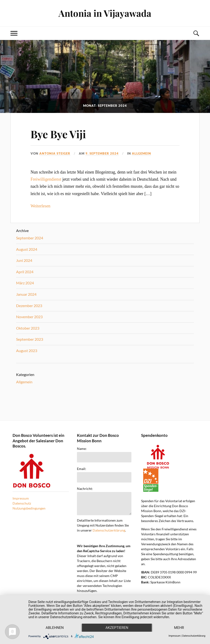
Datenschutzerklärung (109, 530)
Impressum (21, 498)
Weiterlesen (40, 206)
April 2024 (25, 272)
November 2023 (29, 317)
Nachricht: (85, 489)
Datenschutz (22, 503)
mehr (179, 628)
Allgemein (141, 153)
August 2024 (27, 249)
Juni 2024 (24, 260)
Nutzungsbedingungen (29, 508)
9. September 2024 (102, 153)
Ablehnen (55, 628)
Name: (82, 449)
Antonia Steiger (55, 153)
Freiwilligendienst (46, 179)
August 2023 (27, 351)
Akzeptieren (117, 628)
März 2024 (25, 283)
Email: (82, 469)
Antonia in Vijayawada (105, 13)
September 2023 (30, 339)
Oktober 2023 (28, 328)
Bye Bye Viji (58, 134)
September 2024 (30, 238)
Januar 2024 (26, 294)
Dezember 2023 (29, 306)
